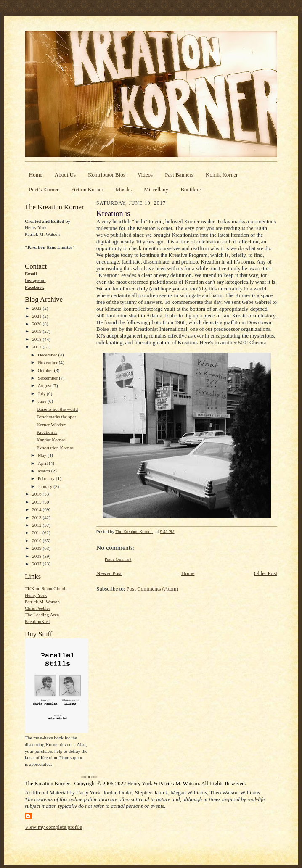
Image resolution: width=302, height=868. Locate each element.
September (49, 378)
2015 (37, 502)
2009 (37, 548)
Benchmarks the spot (56, 417)
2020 (37, 324)
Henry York (36, 595)
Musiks (124, 189)
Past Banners (179, 175)
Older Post (266, 573)
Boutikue (191, 189)
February (47, 478)
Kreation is (47, 432)
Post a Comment (118, 559)
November (48, 362)
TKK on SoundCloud (45, 588)
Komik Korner (222, 175)
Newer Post (109, 573)
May (43, 455)
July (42, 393)
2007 (37, 564)
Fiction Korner (87, 189)
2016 (37, 494)
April (43, 463)
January (46, 486)
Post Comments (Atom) (153, 589)
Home (36, 175)
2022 (37, 308)
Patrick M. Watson (42, 602)
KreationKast (37, 621)
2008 (37, 556)
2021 (37, 316)
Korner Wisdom (52, 425)
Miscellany (156, 189)
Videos (145, 175)
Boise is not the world (57, 409)
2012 (37, 525)
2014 (37, 509)
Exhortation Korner (55, 448)
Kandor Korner (51, 440)
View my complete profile (53, 827)
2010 (37, 541)
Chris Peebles (38, 608)
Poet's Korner (44, 189)
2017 (37, 347)
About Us (65, 175)
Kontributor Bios (106, 175)
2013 (37, 517)
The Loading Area (42, 615)
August (45, 385)
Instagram (35, 280)
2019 (37, 331)
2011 (37, 533)
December (48, 355)
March (45, 471)
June (43, 401)
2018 (37, 339)
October (46, 370)
